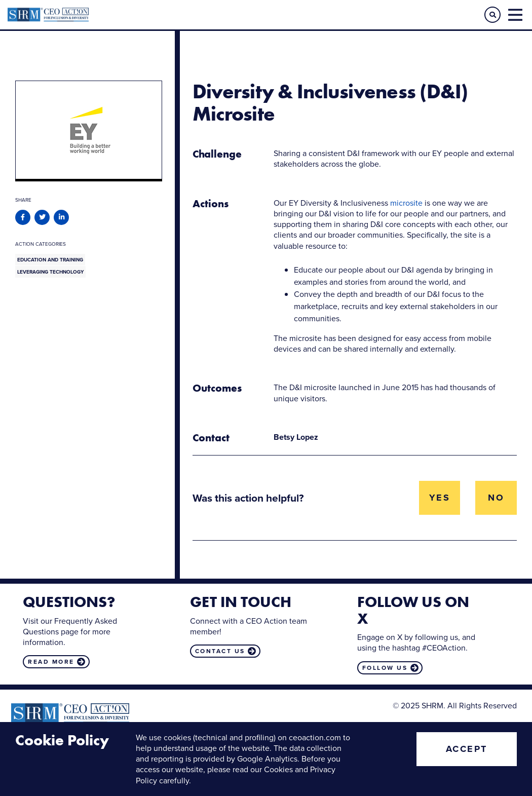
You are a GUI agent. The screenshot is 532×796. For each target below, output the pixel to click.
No (496, 498)
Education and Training (50, 260)
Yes (440, 498)
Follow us (385, 668)
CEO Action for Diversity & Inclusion (137, 15)
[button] (492, 15)
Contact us (220, 651)
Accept (467, 749)
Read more (51, 662)
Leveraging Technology (50, 272)
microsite (406, 203)
